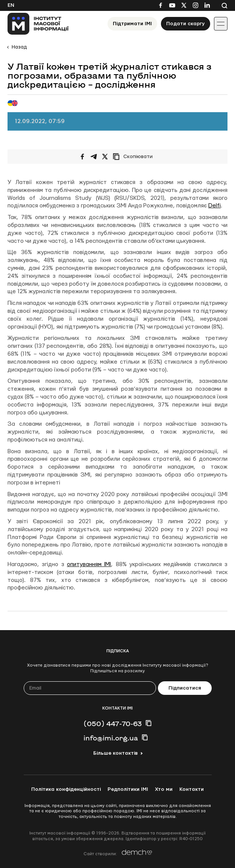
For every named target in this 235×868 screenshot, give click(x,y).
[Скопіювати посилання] (135, 157)
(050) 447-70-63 (113, 723)
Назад (19, 47)
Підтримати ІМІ (132, 24)
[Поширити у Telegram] (94, 157)
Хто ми (164, 789)
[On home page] (38, 24)
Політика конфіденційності (66, 789)
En (11, 5)
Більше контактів (115, 753)
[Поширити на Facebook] (82, 157)
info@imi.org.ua (111, 738)
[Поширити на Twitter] (105, 157)
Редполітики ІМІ (128, 789)
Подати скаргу (186, 24)
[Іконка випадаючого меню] (221, 24)
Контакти (192, 789)
